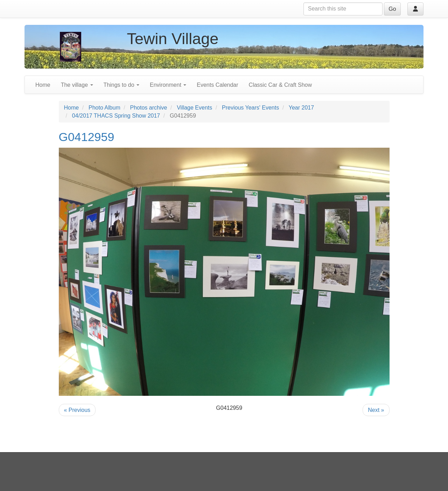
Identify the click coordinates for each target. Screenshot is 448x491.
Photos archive (149, 108)
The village (77, 85)
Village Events (194, 108)
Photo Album (104, 108)
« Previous (77, 410)
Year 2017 (301, 108)
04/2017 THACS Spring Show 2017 (116, 116)
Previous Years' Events (250, 108)
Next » (376, 410)
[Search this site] (343, 9)
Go (392, 9)
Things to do (122, 85)
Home (43, 85)
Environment (168, 85)
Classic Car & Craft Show (281, 85)
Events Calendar (217, 85)
